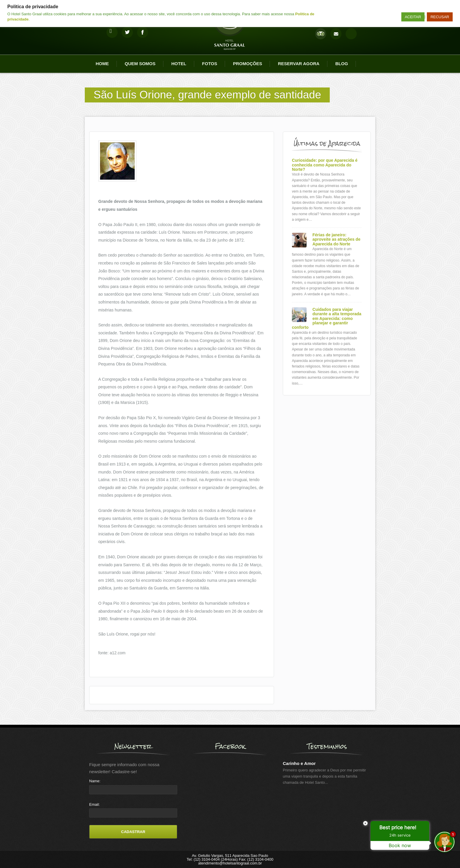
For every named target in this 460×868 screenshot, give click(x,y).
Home (102, 64)
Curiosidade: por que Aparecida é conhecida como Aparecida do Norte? (325, 165)
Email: (94, 804)
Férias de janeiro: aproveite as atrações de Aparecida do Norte (336, 240)
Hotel (179, 64)
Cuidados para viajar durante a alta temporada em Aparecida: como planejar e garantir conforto (327, 319)
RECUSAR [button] (440, 17)
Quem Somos (140, 64)
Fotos (210, 64)
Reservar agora (299, 64)
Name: (95, 781)
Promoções (247, 64)
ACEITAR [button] (413, 17)
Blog (342, 64)
